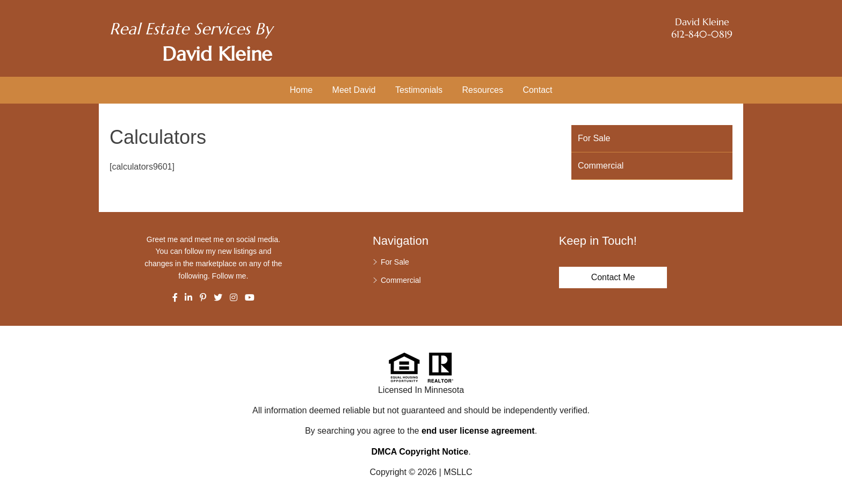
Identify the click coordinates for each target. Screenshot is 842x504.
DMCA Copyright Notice (420, 452)
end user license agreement (478, 431)
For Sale (594, 138)
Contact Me (613, 277)
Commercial (601, 166)
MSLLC (458, 472)
